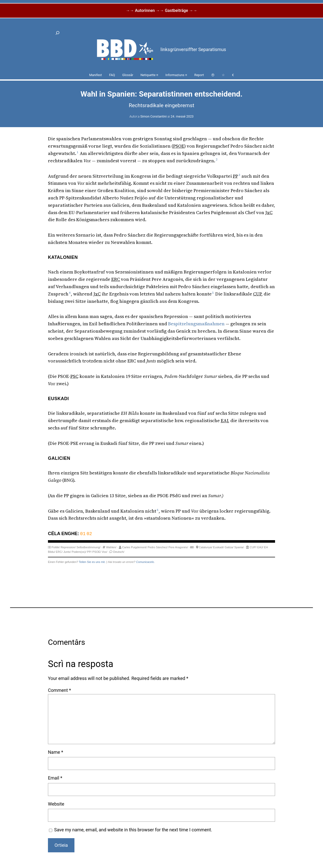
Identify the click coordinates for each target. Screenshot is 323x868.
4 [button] (70, 293)
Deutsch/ (119, 552)
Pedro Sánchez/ (158, 547)
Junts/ (67, 552)
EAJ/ (260, 547)
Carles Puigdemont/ (134, 547)
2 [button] (217, 159)
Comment (59, 690)
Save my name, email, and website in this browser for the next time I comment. (133, 830)
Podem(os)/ (79, 552)
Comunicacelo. (145, 562)
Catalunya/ (206, 547)
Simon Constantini (153, 116)
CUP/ (253, 547)
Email (55, 778)
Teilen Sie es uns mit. (92, 562)
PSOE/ (97, 552)
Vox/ (104, 552)
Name (56, 752)
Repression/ (68, 547)
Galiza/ (229, 547)
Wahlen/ (111, 547)
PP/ (89, 552)
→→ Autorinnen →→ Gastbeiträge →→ (161, 10)
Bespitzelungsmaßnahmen (196, 324)
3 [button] (239, 175)
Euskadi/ (218, 547)
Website (56, 804)
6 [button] (157, 510)
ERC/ (59, 552)
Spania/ (239, 547)
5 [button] (213, 293)
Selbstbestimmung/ (88, 547)
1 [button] (77, 152)
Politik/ (56, 547)
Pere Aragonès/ (178, 547)
